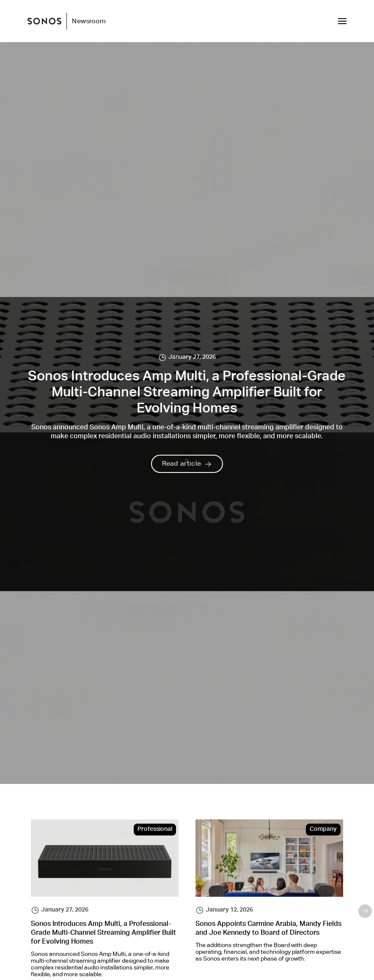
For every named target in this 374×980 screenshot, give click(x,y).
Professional (155, 830)
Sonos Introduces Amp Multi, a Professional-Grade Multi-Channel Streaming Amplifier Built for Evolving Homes (103, 934)
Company (323, 830)
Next (365, 911)
